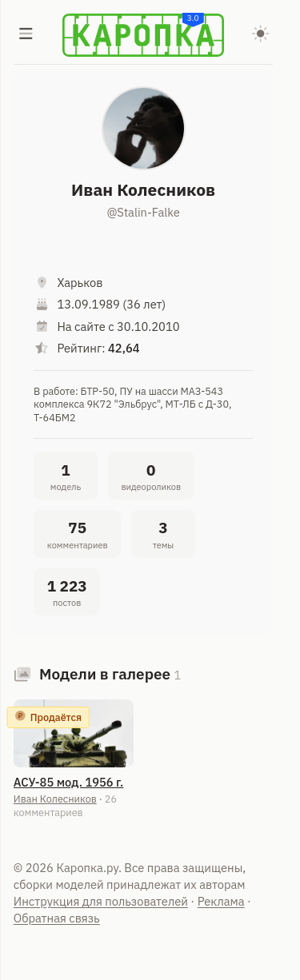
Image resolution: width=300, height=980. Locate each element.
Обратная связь (57, 918)
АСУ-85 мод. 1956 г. (68, 782)
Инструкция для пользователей (101, 901)
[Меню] (26, 35)
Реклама (221, 901)
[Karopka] (143, 35)
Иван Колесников (55, 799)
